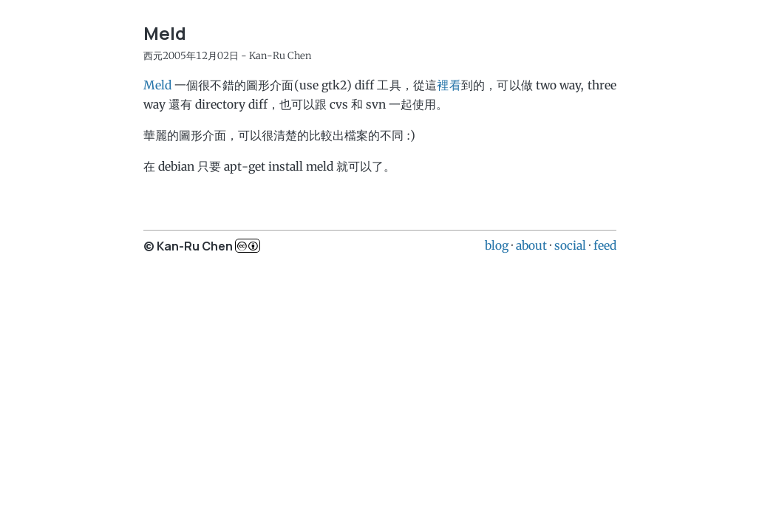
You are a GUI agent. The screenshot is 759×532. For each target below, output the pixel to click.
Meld (157, 85)
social (570, 245)
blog (497, 245)
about (531, 245)
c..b (248, 246)
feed (605, 245)
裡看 (449, 85)
